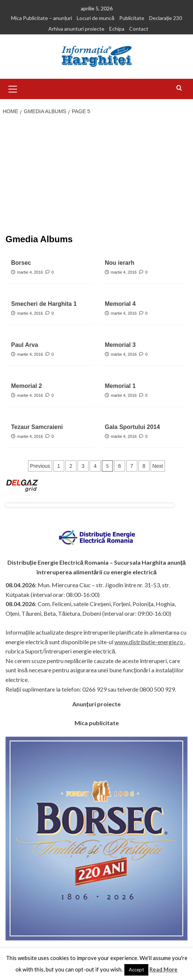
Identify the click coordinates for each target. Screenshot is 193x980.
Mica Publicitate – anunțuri (42, 18)
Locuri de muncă (96, 18)
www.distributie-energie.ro (149, 642)
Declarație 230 (166, 18)
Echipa (117, 29)
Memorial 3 (120, 345)
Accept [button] (136, 970)
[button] (13, 88)
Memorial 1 (120, 386)
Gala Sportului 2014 (132, 427)
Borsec (21, 263)
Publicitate (132, 18)
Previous (40, 466)
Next (158, 466)
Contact (139, 29)
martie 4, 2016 (30, 272)
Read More (163, 969)
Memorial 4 (120, 304)
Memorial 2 (27, 386)
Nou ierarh (120, 263)
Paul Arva (25, 345)
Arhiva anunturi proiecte (76, 29)
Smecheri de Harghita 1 (44, 304)
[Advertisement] (96, 175)
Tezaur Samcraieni (37, 427)
